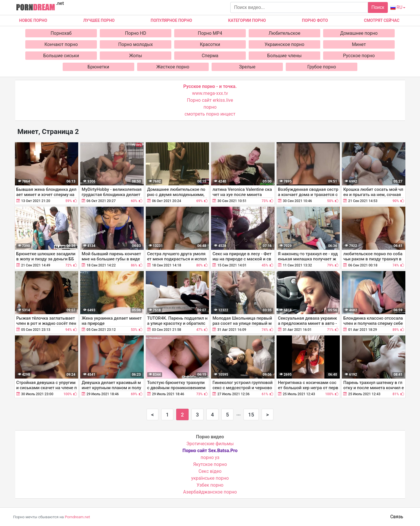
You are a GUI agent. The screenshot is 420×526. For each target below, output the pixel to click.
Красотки (210, 44)
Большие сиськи (61, 56)
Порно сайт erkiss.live (210, 100)
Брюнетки (98, 67)
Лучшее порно (99, 20)
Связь (397, 517)
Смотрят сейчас (382, 20)
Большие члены (285, 56)
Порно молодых (136, 44)
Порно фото (315, 20)
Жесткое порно (173, 67)
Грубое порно (322, 67)
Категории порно (247, 20)
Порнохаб (61, 33)
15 (251, 415)
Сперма (210, 56)
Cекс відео (210, 471)
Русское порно (359, 56)
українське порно (210, 478)
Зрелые (247, 67)
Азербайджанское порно (210, 492)
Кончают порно (61, 44)
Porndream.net (77, 517)
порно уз (210, 457)
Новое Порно (33, 20)
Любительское (284, 33)
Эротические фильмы (210, 444)
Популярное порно (171, 20)
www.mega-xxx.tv (210, 93)
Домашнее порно (359, 33)
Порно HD (136, 33)
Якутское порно (210, 464)
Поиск (378, 7)
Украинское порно (284, 44)
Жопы (136, 56)
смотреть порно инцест (210, 114)
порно (210, 107)
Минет (359, 44)
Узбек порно (210, 485)
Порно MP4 (210, 33)
